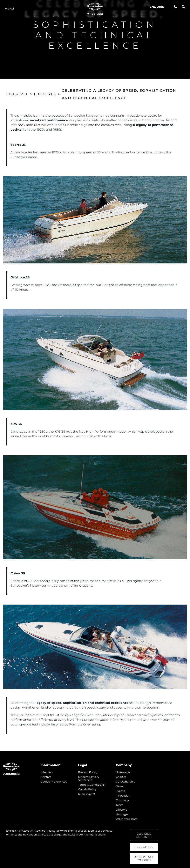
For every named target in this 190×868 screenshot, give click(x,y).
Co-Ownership (126, 782)
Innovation (123, 796)
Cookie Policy (87, 789)
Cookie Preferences (54, 782)
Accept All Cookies (144, 861)
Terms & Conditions (91, 785)
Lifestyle (121, 810)
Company (122, 800)
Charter (121, 777)
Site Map (47, 772)
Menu (9, 9)
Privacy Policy (88, 772)
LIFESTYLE (17, 94)
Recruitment (87, 794)
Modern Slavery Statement (89, 778)
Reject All (144, 849)
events (120, 791)
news (119, 786)
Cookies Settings (144, 838)
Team (119, 805)
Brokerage (123, 772)
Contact (46, 777)
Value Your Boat (127, 819)
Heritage (122, 814)
